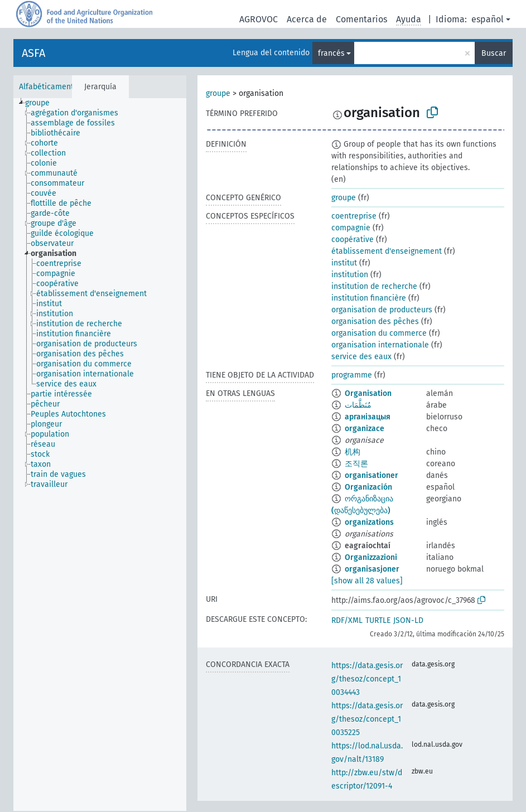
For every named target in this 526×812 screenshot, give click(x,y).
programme (352, 375)
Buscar (494, 53)
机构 (353, 452)
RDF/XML (347, 620)
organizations (369, 522)
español (488, 19)
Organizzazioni (371, 557)
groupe (218, 93)
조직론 (356, 464)
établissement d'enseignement (387, 251)
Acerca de (307, 19)
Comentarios (361, 19)
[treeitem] (42, 103)
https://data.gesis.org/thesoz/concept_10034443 (367, 679)
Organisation (368, 393)
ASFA (33, 53)
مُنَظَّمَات (358, 405)
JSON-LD (408, 620)
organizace (365, 429)
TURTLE (378, 620)
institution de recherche (374, 286)
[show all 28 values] (367, 581)
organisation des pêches (375, 322)
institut (344, 263)
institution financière (369, 298)
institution (350, 275)
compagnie (351, 228)
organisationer (371, 475)
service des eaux (361, 357)
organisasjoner (372, 569)
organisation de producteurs (382, 310)
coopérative (353, 240)
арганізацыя (368, 417)
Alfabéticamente (49, 87)
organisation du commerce (379, 333)
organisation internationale (380, 345)
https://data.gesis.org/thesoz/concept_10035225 (367, 719)
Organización (368, 487)
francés (331, 53)
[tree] (100, 455)
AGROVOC (259, 19)
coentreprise (354, 216)
